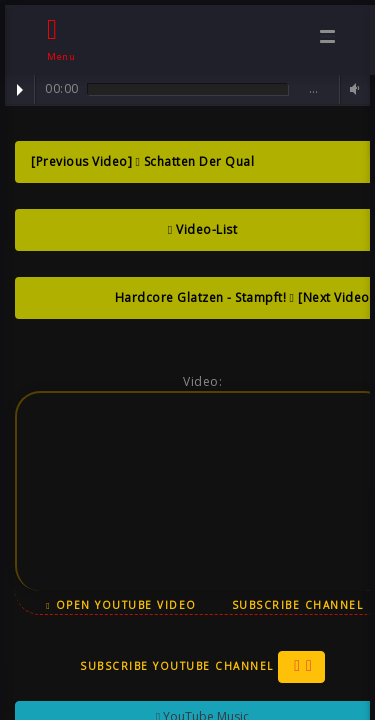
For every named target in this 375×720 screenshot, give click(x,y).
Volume (352, 89)
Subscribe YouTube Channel (202, 667)
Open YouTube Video (121, 605)
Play (20, 90)
